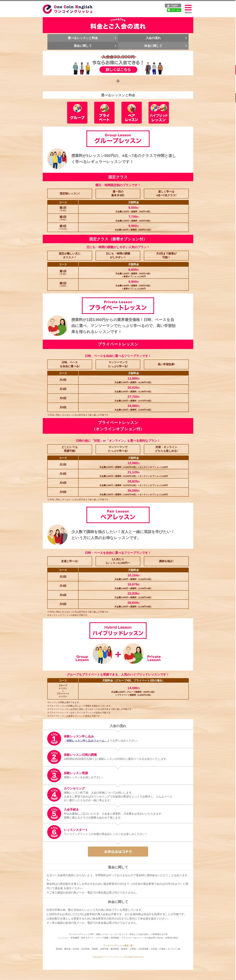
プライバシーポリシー (132, 948)
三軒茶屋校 (143, 959)
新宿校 (59, 959)
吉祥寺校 (104, 959)
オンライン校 (174, 959)
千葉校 (162, 959)
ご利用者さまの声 (159, 944)
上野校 (133, 959)
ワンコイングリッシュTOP (81, 944)
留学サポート (87, 948)
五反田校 (85, 959)
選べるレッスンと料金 (84, 41)
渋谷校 (76, 959)
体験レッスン (102, 944)
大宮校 (154, 959)
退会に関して (84, 48)
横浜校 (67, 959)
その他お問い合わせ (154, 948)
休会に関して (152, 48)
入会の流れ (152, 41)
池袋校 (95, 959)
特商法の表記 (172, 948)
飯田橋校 (115, 959)
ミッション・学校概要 (68, 948)
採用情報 (115, 948)
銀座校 (124, 959)
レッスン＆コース (119, 944)
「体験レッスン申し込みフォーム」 (87, 750)
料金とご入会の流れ (139, 944)
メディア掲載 (102, 948)
